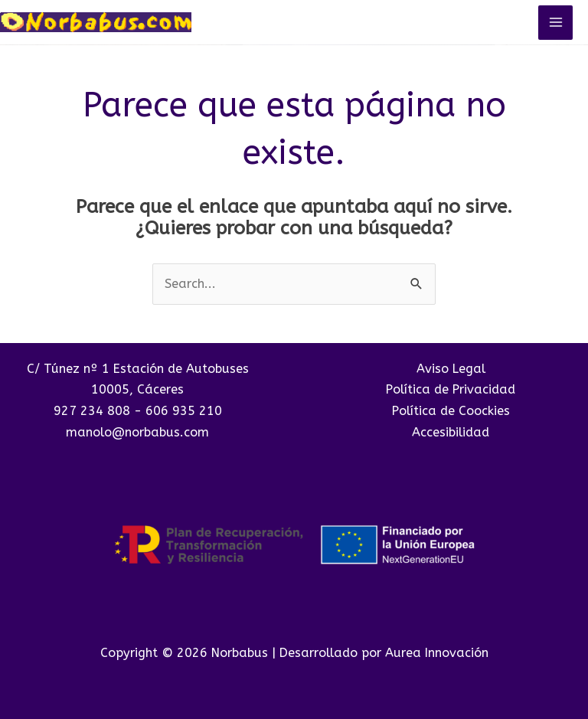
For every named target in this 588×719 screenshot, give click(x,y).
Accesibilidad (451, 432)
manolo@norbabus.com (137, 432)
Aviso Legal (451, 369)
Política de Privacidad (451, 389)
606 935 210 (184, 411)
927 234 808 (92, 411)
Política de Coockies (451, 411)
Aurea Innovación (437, 653)
